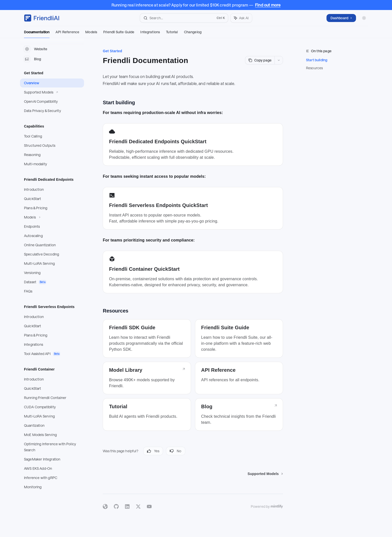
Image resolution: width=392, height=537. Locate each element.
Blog (33, 59)
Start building (317, 60)
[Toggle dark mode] (364, 18)
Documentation (37, 34)
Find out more (268, 5)
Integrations (150, 34)
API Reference (67, 34)
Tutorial (172, 34)
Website (36, 49)
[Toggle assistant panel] (241, 18)
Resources (314, 68)
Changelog (193, 34)
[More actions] (279, 60)
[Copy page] (260, 60)
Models (91, 34)
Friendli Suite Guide (119, 34)
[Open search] (184, 18)
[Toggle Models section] (52, 217)
